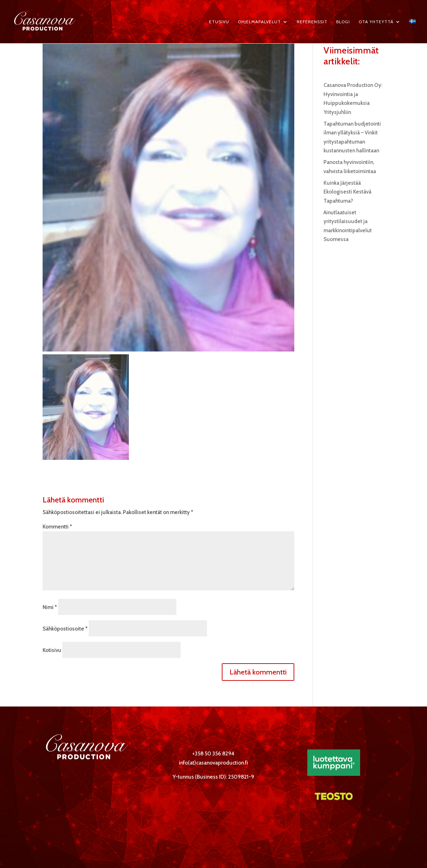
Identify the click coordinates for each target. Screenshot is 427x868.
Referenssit (312, 22)
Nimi (50, 607)
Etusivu (219, 22)
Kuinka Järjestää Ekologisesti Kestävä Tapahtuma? (347, 192)
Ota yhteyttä (376, 22)
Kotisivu (52, 650)
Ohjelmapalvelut (259, 22)
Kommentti (57, 527)
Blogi (343, 22)
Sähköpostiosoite (65, 629)
